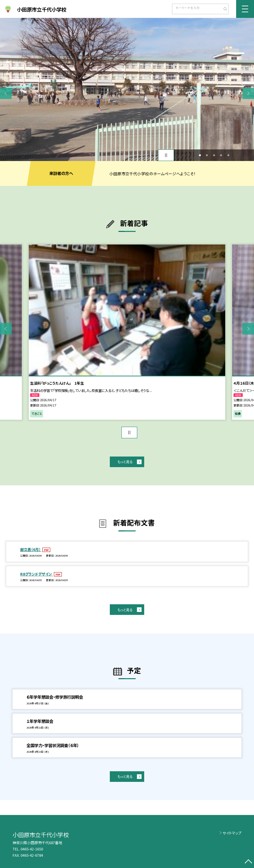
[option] (127, 89)
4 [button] (221, 155)
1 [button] (200, 155)
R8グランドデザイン (37, 574)
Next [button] (248, 93)
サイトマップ (232, 833)
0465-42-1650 (32, 849)
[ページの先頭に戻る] (248, 862)
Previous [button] (6, 93)
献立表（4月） (31, 549)
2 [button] (207, 155)
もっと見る (125, 462)
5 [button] (228, 155)
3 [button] (214, 155)
